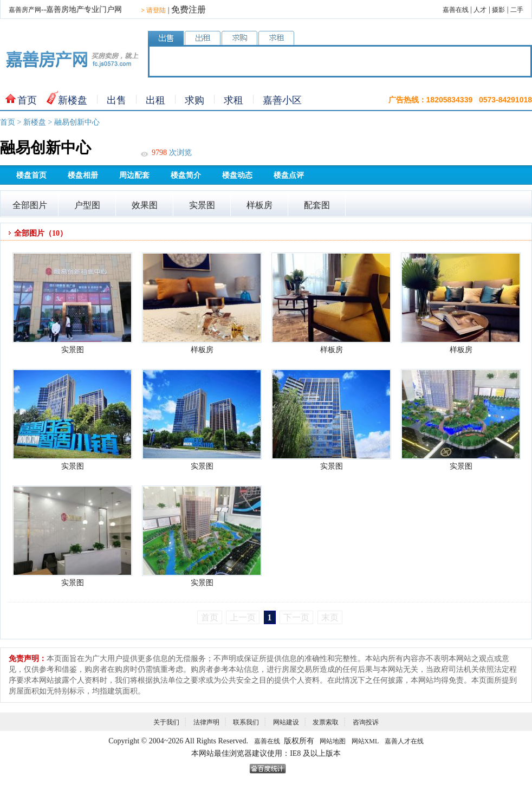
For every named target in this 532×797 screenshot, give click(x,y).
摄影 (498, 10)
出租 (155, 100)
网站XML (365, 741)
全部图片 (30, 205)
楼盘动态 (237, 175)
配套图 (317, 205)
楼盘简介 (186, 175)
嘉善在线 (456, 10)
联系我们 (246, 722)
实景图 (202, 205)
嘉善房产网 (25, 10)
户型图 (87, 205)
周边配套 (134, 175)
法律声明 (206, 722)
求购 (194, 100)
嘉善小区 (282, 100)
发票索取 (326, 722)
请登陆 (153, 10)
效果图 (145, 205)
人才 (480, 10)
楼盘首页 (31, 175)
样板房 (259, 205)
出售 (116, 100)
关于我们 (166, 722)
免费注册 (189, 9)
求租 (233, 100)
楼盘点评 (289, 175)
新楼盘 (73, 100)
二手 (517, 10)
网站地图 (333, 741)
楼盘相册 (83, 175)
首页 (27, 100)
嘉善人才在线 (404, 741)
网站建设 (286, 722)
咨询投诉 (366, 722)
